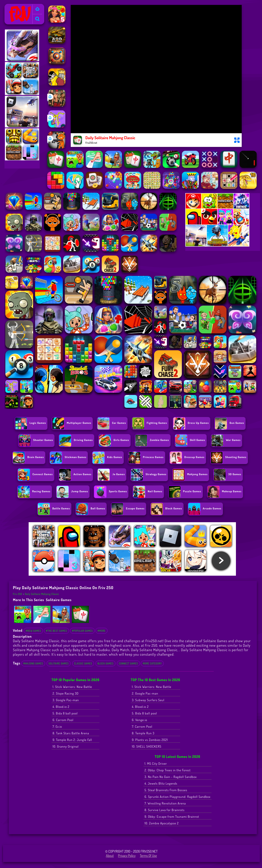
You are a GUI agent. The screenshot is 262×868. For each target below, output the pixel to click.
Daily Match (120, 650)
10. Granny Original (66, 746)
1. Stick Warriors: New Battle (72, 687)
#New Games (33, 631)
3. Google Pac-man (66, 700)
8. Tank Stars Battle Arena (71, 733)
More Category (152, 663)
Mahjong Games (33, 663)
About (110, 856)
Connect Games (128, 663)
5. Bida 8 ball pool (65, 713)
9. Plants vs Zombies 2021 (150, 740)
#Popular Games (82, 631)
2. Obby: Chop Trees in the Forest (168, 770)
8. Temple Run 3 (143, 733)
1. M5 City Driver (156, 764)
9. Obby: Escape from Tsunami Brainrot (172, 817)
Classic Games (83, 663)
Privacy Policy (127, 856)
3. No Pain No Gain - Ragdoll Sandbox (171, 777)
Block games (105, 663)
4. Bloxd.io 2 (61, 707)
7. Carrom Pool (142, 727)
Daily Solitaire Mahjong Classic (42, 594)
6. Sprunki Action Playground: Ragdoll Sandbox (177, 797)
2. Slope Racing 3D (66, 693)
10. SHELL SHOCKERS (147, 746)
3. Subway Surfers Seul (148, 700)
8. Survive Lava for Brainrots (164, 810)
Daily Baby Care (76, 650)
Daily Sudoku (100, 650)
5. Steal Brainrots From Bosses (166, 790)
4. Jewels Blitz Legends (161, 783)
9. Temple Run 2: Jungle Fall (72, 740)
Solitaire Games (59, 600)
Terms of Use (148, 856)
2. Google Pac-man (145, 693)
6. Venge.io (140, 720)
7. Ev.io (57, 727)
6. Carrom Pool (63, 720)
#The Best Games (57, 631)
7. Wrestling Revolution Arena (165, 803)
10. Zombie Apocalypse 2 (162, 823)
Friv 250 (12, 7)
